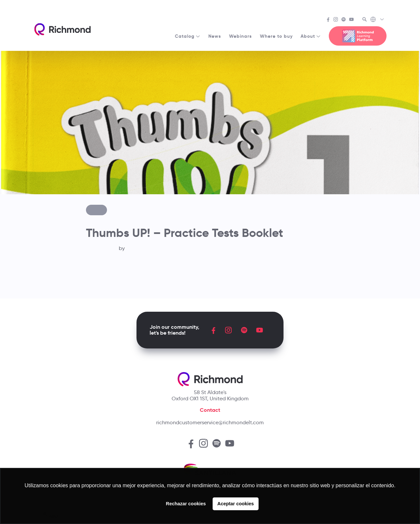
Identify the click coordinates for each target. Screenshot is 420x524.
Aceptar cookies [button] (235, 504)
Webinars (241, 36)
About (311, 36)
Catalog (188, 36)
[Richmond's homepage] (62, 29)
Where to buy (276, 36)
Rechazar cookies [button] (186, 504)
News (215, 36)
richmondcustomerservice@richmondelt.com (210, 422)
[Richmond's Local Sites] (378, 20)
